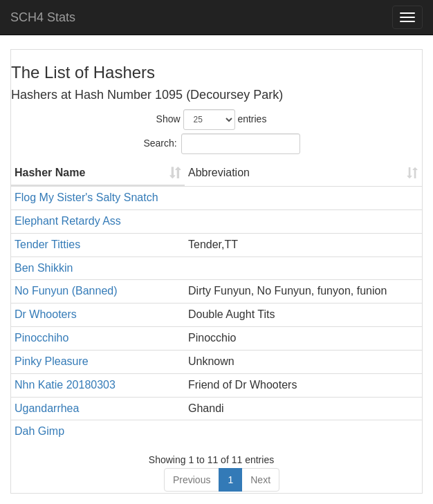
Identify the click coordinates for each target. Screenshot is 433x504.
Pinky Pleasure (52, 361)
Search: (221, 144)
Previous (192, 480)
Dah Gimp (39, 431)
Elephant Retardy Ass (68, 221)
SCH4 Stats (43, 17)
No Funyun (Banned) (66, 291)
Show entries (212, 120)
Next (260, 480)
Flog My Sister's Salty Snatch (86, 197)
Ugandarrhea (47, 408)
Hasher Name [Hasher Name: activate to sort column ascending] (50, 172)
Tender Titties (47, 244)
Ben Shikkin (44, 268)
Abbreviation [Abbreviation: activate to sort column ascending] (219, 172)
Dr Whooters (46, 314)
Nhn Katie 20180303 (65, 385)
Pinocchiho (42, 338)
